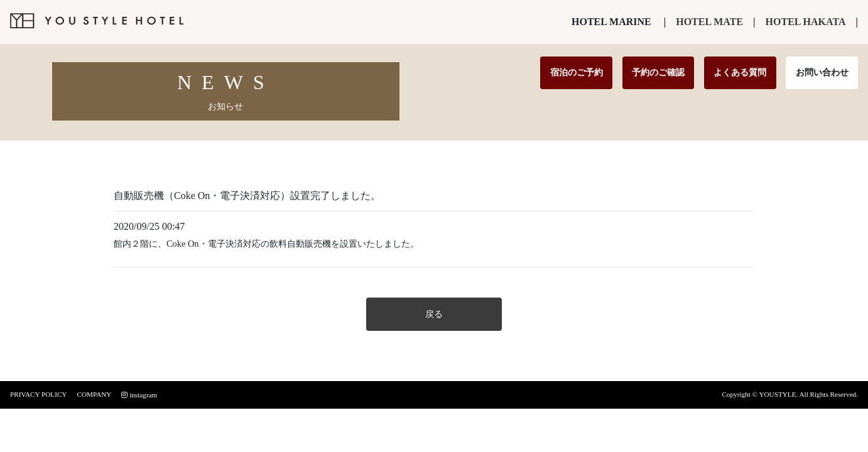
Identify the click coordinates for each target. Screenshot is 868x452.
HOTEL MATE (709, 22)
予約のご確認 (658, 72)
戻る (434, 314)
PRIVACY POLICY (38, 394)
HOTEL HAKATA (806, 22)
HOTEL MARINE (611, 22)
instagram (139, 395)
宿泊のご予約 (577, 72)
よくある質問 (740, 72)
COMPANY (94, 394)
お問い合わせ (822, 72)
